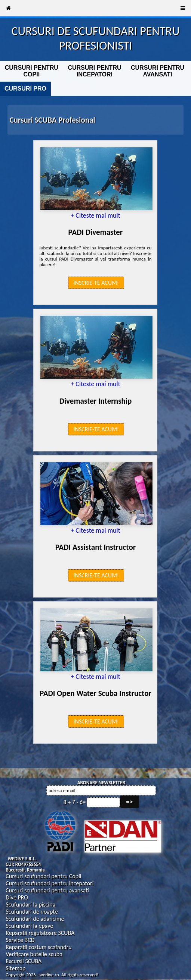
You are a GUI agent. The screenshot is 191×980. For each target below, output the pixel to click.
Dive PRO (17, 897)
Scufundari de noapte (32, 912)
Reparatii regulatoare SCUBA (40, 933)
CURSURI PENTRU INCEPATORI (94, 71)
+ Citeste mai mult (95, 215)
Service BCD (20, 940)
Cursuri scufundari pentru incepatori (50, 883)
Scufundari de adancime (35, 919)
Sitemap (16, 968)
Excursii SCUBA (24, 961)
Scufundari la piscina (30, 905)
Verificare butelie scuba (34, 954)
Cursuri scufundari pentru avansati (47, 890)
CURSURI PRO (25, 89)
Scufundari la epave (29, 926)
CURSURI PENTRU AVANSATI (158, 71)
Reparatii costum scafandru (38, 947)
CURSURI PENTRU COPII (32, 71)
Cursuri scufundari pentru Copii (43, 876)
